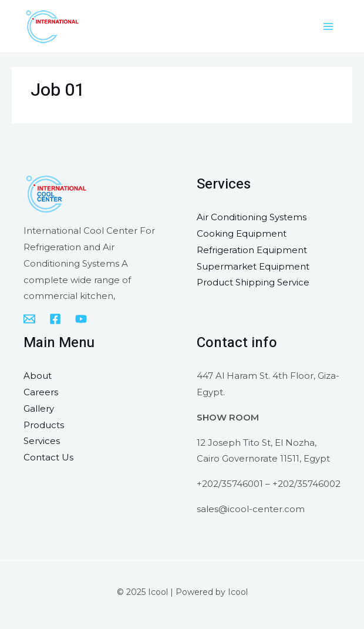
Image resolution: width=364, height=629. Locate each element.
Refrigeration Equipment (252, 250)
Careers (41, 392)
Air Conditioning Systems (252, 217)
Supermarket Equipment (253, 266)
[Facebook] (55, 319)
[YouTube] (81, 319)
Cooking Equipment (242, 233)
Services (42, 441)
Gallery (39, 408)
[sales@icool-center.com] (29, 319)
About (38, 376)
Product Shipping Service (253, 282)
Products (44, 425)
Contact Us (48, 457)
